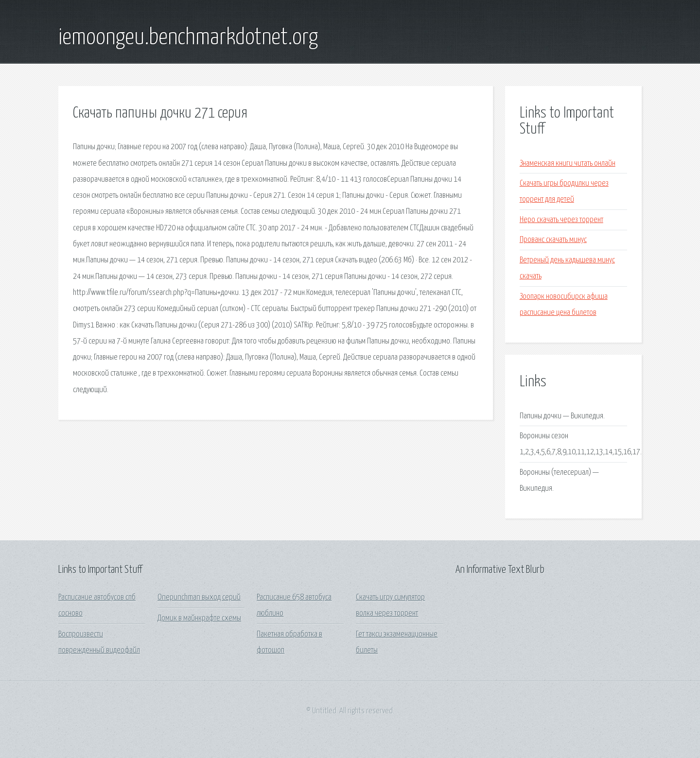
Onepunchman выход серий (199, 597)
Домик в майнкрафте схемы (199, 618)
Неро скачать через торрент (561, 220)
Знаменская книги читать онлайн (568, 164)
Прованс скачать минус (553, 240)
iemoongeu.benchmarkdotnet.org (188, 38)
